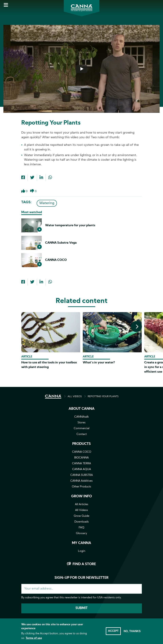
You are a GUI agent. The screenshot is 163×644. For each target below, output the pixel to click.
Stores (81, 423)
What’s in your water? (99, 363)
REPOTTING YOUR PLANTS (103, 397)
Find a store (84, 564)
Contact (82, 434)
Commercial (82, 428)
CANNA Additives (81, 481)
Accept (113, 631)
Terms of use (34, 638)
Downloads (82, 522)
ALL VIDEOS (75, 397)
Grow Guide (81, 516)
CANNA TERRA (81, 464)
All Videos (81, 510)
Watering (47, 203)
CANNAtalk (81, 417)
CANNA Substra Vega (61, 243)
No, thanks (132, 631)
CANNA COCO (56, 260)
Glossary (81, 533)
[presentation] (136, 327)
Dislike (32, 193)
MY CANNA (81, 543)
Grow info (81, 496)
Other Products (81, 487)
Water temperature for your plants (70, 225)
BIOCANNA (81, 458)
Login (82, 551)
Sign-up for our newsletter (81, 578)
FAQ (81, 528)
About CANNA (82, 409)
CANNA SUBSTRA (82, 475)
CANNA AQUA (82, 469)
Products (81, 444)
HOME (53, 397)
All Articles (82, 504)
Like (23, 193)
